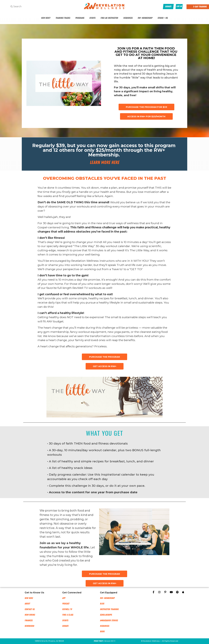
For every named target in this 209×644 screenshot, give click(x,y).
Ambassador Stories (109, 620)
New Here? (46, 18)
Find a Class (68, 615)
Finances (29, 620)
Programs (80, 18)
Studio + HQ (163, 18)
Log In (179, 6)
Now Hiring (30, 615)
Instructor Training (109, 609)
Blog (102, 604)
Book (102, 632)
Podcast (66, 604)
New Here (29, 598)
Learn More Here (105, 162)
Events (92, 18)
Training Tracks (63, 18)
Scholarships (106, 615)
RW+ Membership (145, 18)
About (27, 604)
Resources (128, 18)
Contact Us (30, 609)
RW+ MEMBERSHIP (107, 598)
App (64, 598)
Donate (65, 626)
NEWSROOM (29, 626)
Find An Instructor (109, 18)
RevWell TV (67, 609)
